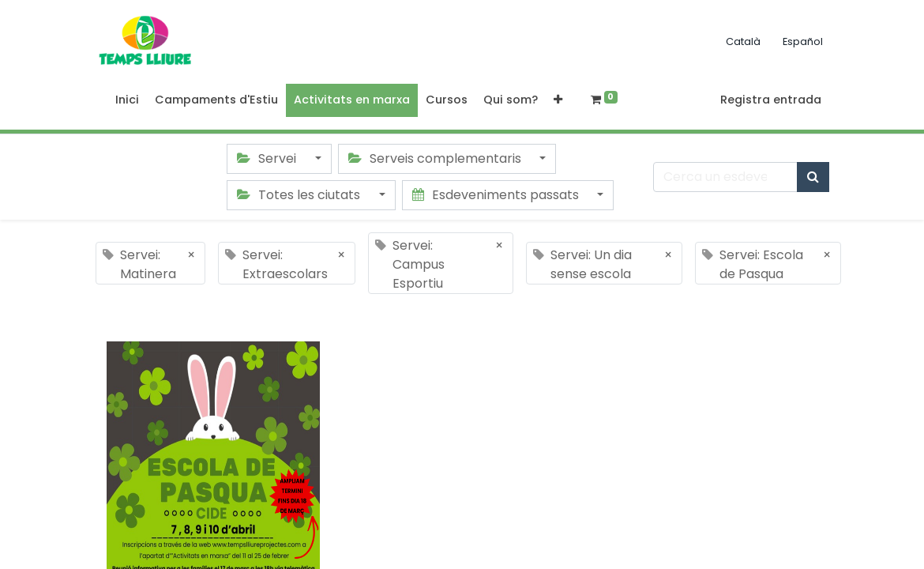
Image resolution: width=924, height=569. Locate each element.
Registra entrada (771, 100)
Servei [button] (268, 158)
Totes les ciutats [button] (300, 195)
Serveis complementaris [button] (436, 158)
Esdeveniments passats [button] (497, 195)
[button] (558, 100)
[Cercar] (813, 177)
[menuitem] (127, 100)
